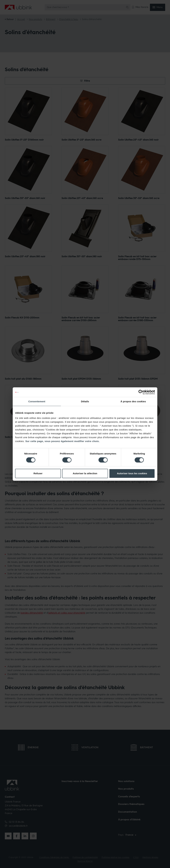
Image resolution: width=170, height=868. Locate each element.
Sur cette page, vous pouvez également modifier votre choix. (63, 441)
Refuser (38, 473)
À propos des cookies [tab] (133, 401)
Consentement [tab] (37, 401)
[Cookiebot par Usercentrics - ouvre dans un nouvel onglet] (141, 392)
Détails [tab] (85, 401)
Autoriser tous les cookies (132, 473)
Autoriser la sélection (85, 473)
